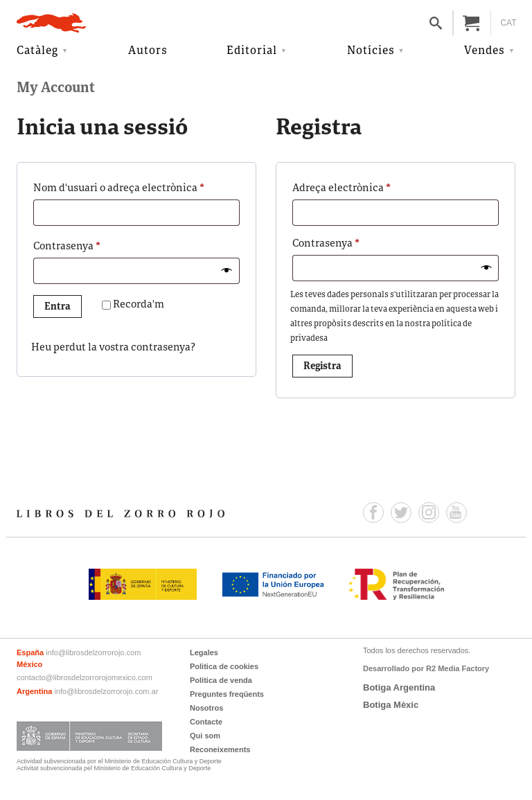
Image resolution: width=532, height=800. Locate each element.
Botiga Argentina (399, 687)
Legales (204, 652)
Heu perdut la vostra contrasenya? (113, 348)
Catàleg (37, 51)
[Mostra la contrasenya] (227, 271)
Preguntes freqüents (227, 694)
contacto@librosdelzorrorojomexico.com (85, 677)
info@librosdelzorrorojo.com (93, 652)
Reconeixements (220, 749)
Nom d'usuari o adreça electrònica (136, 187)
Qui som (205, 736)
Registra (322, 367)
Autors (148, 51)
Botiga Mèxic (391, 705)
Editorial (252, 51)
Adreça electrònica (366, 187)
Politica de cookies (224, 666)
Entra (57, 307)
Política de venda (221, 680)
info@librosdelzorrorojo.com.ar (106, 691)
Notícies (371, 51)
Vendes (485, 51)
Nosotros (206, 708)
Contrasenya (91, 245)
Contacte (206, 722)
